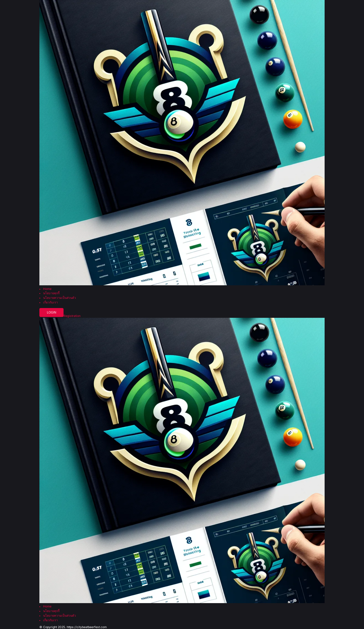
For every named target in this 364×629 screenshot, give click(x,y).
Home (47, 289)
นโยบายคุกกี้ (51, 294)
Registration (72, 316)
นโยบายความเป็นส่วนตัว (60, 298)
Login (52, 312)
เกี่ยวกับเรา (50, 303)
